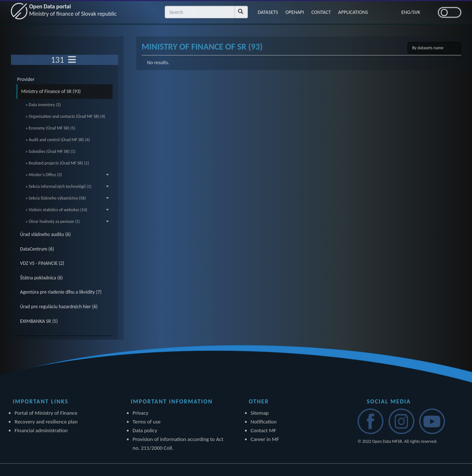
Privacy (141, 413)
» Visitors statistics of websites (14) (67, 210)
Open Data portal (73, 10)
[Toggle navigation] (72, 60)
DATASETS (268, 12)
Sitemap (260, 413)
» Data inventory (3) (43, 105)
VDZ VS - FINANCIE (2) (42, 263)
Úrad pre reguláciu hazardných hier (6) (59, 307)
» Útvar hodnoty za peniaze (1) (67, 221)
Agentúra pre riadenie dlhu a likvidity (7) (61, 292)
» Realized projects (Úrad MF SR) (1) (57, 163)
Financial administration (41, 430)
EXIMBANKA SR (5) (39, 321)
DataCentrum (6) (37, 249)
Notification (264, 422)
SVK (416, 12)
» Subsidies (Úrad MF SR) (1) (50, 151)
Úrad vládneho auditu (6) (45, 234)
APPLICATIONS (353, 12)
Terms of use (147, 422)
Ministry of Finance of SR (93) (51, 91)
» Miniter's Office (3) (67, 175)
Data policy (145, 430)
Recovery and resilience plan (46, 422)
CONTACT (321, 12)
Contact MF (264, 430)
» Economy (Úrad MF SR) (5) (50, 128)
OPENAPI (295, 12)
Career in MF (265, 439)
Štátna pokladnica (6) (41, 278)
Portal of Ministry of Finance (46, 413)
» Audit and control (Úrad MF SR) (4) (58, 140)
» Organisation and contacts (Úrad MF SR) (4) (65, 116)
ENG (406, 12)
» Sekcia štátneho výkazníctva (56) (67, 198)
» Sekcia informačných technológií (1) (67, 186)
